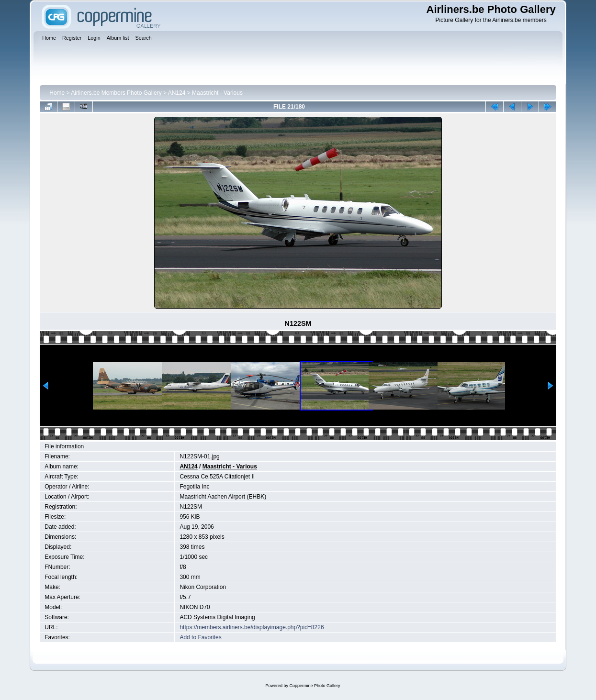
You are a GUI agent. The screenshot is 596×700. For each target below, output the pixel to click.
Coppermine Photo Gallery (315, 686)
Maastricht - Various (217, 93)
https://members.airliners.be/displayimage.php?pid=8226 (252, 627)
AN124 (177, 93)
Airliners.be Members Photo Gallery (116, 93)
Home (57, 93)
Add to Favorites (200, 637)
